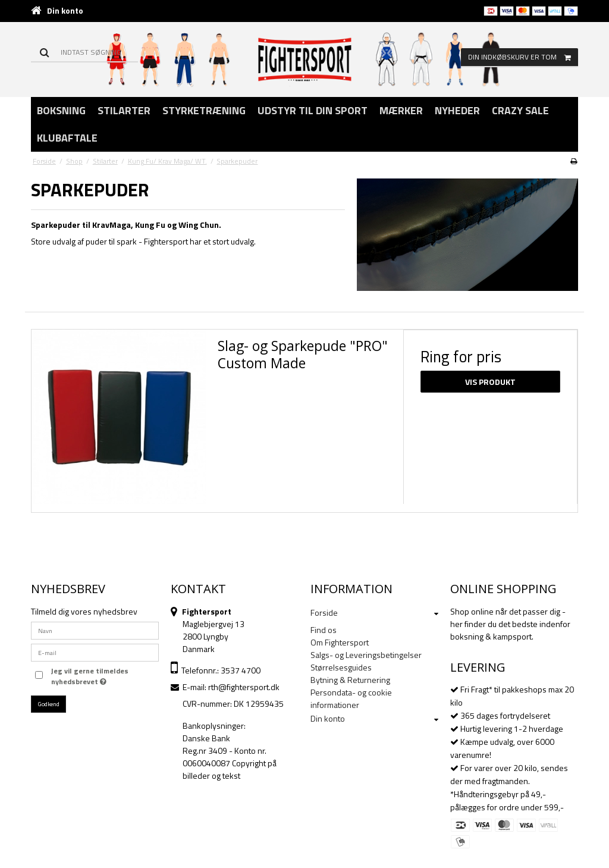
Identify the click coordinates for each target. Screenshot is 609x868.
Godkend (49, 704)
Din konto (65, 10)
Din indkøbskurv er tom (523, 57)
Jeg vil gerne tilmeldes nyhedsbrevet (89, 676)
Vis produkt (490, 382)
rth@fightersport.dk (244, 687)
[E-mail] (95, 651)
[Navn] (95, 629)
